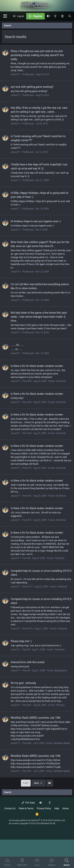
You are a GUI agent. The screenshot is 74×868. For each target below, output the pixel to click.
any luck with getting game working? (32, 87)
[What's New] (62, 16)
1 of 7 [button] (26, 783)
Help (57, 808)
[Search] (70, 16)
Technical (61, 381)
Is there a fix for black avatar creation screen (37, 366)
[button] (5, 16)
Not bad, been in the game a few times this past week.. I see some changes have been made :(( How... (39, 317)
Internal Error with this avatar (28, 662)
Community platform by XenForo (37, 820)
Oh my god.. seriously (23, 683)
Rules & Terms (26, 808)
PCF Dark (28, 803)
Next (38, 783)
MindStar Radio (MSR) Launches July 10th (36, 718)
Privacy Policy (44, 808)
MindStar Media (62, 743)
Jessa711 (16, 74)
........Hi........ (18, 345)
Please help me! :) (21, 641)
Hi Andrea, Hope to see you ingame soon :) (36, 221)
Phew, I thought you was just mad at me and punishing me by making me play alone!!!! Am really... (37, 55)
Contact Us (10, 808)
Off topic (60, 705)
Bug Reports (61, 671)
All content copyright (32, 823)
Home (65, 808)
